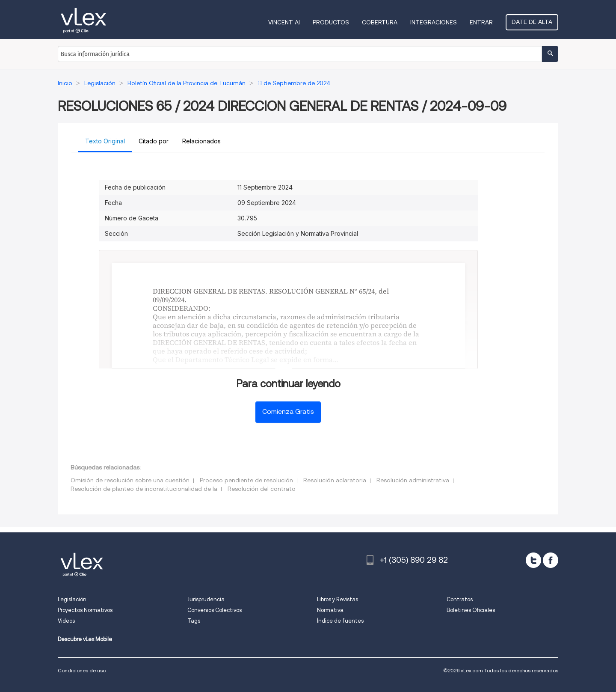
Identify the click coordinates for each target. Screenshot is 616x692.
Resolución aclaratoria (335, 480)
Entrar (481, 22)
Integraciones (434, 22)
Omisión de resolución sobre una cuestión (130, 480)
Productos (331, 22)
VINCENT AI (284, 22)
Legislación (72, 599)
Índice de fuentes (340, 621)
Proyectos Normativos (85, 610)
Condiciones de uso (82, 670)
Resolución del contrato (262, 489)
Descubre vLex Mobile (85, 639)
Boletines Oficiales (471, 610)
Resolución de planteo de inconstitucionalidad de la (144, 489)
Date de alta (532, 22)
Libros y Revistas (338, 599)
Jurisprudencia (206, 599)
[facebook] (551, 560)
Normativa (330, 610)
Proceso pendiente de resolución (246, 480)
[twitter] (533, 560)
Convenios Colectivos (215, 610)
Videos (66, 621)
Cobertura (380, 22)
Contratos (460, 599)
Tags (194, 621)
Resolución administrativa (413, 480)
